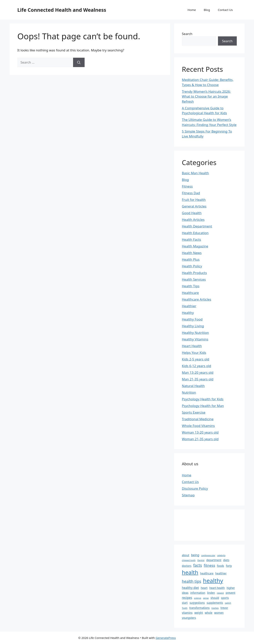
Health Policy (192, 266)
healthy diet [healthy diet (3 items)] (190, 588)
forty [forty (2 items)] (229, 566)
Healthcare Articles (197, 299)
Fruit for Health (194, 200)
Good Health (192, 213)
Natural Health (193, 386)
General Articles (194, 206)
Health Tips (191, 286)
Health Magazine (195, 246)
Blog (207, 10)
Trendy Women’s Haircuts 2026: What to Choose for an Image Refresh (206, 96)
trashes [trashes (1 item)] (215, 608)
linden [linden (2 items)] (211, 593)
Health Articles (193, 220)
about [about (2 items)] (186, 555)
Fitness (187, 186)
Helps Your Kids (194, 353)
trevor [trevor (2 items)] (224, 608)
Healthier (189, 306)
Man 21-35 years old (198, 379)
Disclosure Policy (195, 488)
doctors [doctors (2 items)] (187, 566)
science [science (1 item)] (198, 598)
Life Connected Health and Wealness (62, 10)
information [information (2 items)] (198, 593)
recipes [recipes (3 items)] (187, 598)
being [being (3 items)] (195, 555)
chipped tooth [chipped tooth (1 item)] (189, 560)
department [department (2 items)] (214, 560)
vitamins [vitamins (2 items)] (187, 613)
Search (187, 34)
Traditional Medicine (198, 419)
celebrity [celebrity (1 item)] (221, 555)
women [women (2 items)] (219, 613)
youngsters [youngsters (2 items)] (189, 618)
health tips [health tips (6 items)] (192, 581)
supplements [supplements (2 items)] (215, 603)
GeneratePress (166, 638)
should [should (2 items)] (215, 598)
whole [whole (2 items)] (209, 613)
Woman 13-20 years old (200, 432)
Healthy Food (192, 319)
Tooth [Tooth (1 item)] (185, 608)
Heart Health (192, 346)
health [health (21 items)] (190, 572)
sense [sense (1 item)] (206, 598)
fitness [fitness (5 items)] (209, 565)
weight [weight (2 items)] (199, 613)
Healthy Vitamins (195, 339)
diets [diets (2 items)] (226, 560)
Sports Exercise (194, 412)
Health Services (194, 279)
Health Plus (191, 259)
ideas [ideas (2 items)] (185, 593)
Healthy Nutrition (195, 333)
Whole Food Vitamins (198, 426)
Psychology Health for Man (203, 406)
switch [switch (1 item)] (228, 603)
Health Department (197, 226)
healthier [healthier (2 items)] (221, 573)
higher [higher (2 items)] (231, 588)
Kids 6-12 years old (197, 366)
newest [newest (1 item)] (220, 593)
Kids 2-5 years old (196, 359)
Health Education (195, 233)
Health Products (194, 273)
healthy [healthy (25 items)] (213, 581)
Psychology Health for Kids (203, 399)
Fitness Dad (191, 193)
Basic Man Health (195, 173)
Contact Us (225, 10)
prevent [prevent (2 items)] (230, 593)
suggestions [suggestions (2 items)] (197, 603)
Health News (192, 253)
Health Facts (192, 239)
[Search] (79, 62)
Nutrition (189, 392)
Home (192, 10)
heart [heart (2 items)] (204, 588)
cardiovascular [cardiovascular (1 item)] (208, 555)
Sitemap (188, 495)
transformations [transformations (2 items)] (199, 608)
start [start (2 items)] (185, 603)
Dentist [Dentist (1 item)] (201, 560)
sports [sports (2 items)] (225, 598)
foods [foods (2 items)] (221, 566)
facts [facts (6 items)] (198, 565)
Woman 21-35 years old (200, 439)
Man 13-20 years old (198, 372)
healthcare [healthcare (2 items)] (207, 573)
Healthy (188, 313)
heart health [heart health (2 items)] (217, 588)
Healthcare (190, 293)
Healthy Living (193, 326)
